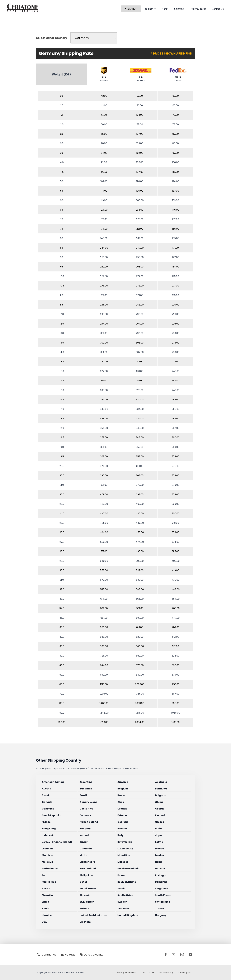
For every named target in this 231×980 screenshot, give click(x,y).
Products (148, 9)
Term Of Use (148, 972)
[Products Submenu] (156, 9)
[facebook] (166, 955)
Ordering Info (185, 972)
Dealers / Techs (198, 9)
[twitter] (174, 955)
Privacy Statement (127, 972)
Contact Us (218, 9)
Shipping (179, 9)
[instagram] (182, 955)
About (165, 9)
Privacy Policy (166, 972)
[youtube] (190, 955)
